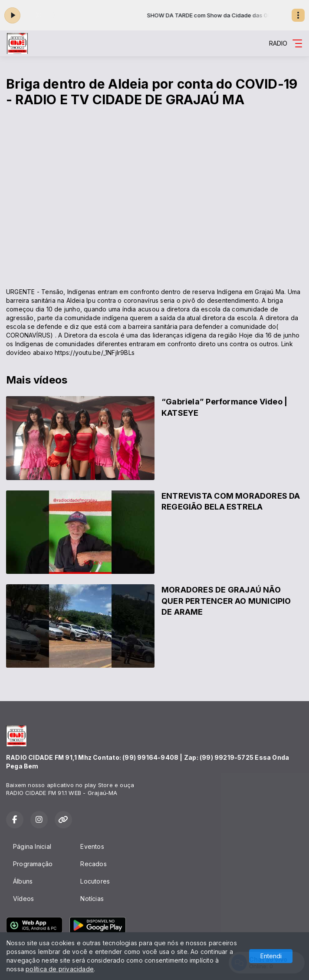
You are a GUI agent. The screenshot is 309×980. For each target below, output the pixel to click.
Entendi (271, 956)
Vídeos (23, 899)
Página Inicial (32, 846)
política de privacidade (60, 969)
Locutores (95, 881)
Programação (33, 864)
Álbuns (23, 881)
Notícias (92, 899)
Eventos (92, 846)
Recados (93, 864)
